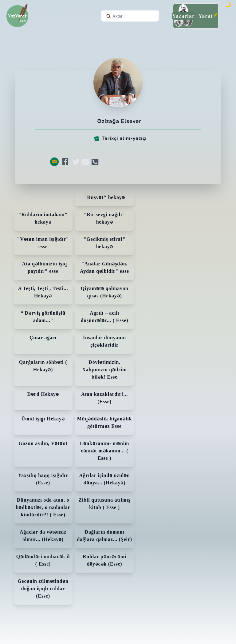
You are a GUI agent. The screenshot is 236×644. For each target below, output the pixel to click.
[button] (54, 162)
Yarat (205, 16)
